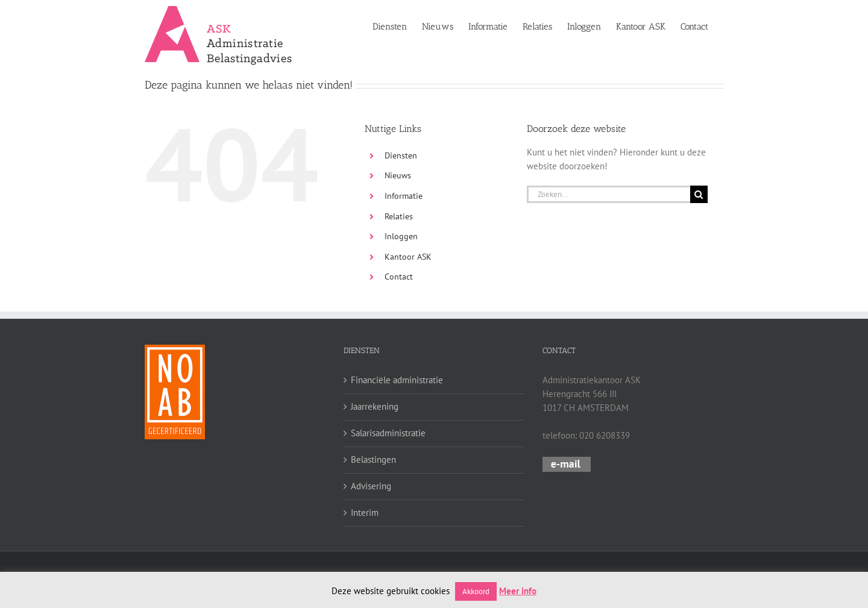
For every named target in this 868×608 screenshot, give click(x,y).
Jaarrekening (375, 406)
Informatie (404, 196)
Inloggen (401, 236)
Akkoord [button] (476, 591)
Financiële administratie (397, 380)
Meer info (518, 591)
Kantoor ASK (408, 257)
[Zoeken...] (609, 194)
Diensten (401, 155)
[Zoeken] (699, 194)
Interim (365, 512)
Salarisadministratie (388, 433)
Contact (399, 277)
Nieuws (398, 175)
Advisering (371, 486)
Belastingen (373, 459)
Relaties (399, 216)
